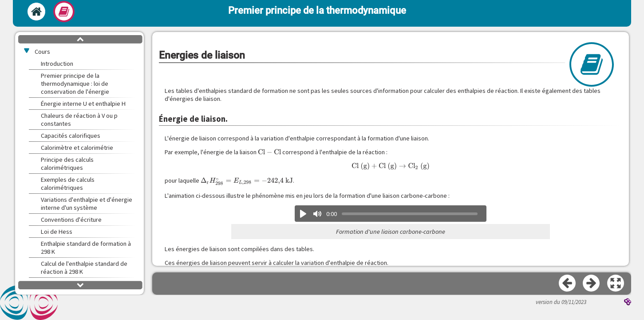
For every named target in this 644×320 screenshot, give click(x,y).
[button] (616, 284)
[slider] (410, 214)
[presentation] (269, 152)
